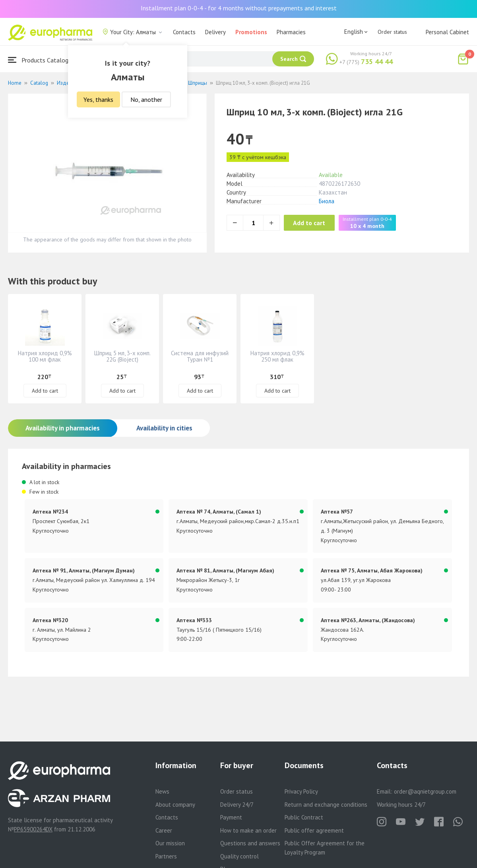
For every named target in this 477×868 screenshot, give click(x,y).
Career (164, 830)
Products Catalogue (41, 60)
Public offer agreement (314, 830)
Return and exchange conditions (326, 805)
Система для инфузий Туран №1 (200, 356)
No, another (146, 99)
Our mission (170, 843)
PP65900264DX (33, 829)
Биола (327, 201)
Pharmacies (291, 32)
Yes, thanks (98, 99)
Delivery (215, 32)
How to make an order (248, 830)
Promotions (251, 32)
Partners (166, 856)
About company (175, 805)
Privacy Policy (301, 791)
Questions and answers (250, 843)
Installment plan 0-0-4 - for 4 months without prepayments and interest (239, 8)
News (162, 791)
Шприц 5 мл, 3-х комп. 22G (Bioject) (122, 356)
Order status (392, 32)
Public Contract (304, 817)
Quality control (239, 856)
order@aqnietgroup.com (425, 791)
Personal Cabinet (447, 32)
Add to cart (316, 223)
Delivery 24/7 (237, 805)
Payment (231, 817)
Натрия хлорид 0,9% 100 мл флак (45, 356)
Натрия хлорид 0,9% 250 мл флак (277, 356)
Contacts (184, 32)
